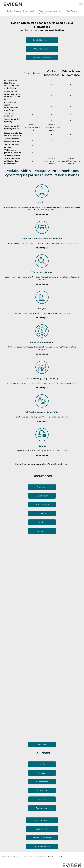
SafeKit (42, 446)
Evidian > (11, 11)
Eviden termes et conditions (47, 857)
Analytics (42, 309)
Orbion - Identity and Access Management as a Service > (44, 11)
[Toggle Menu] (81, 4)
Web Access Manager (42, 272)
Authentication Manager (42, 342)
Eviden (61, 857)
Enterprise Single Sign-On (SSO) (42, 379)
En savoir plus (42, 214)
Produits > (18, 11)
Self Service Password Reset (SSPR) (42, 412)
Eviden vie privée (30, 857)
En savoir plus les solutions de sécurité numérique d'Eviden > (42, 464)
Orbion (42, 202)
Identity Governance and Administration (42, 239)
